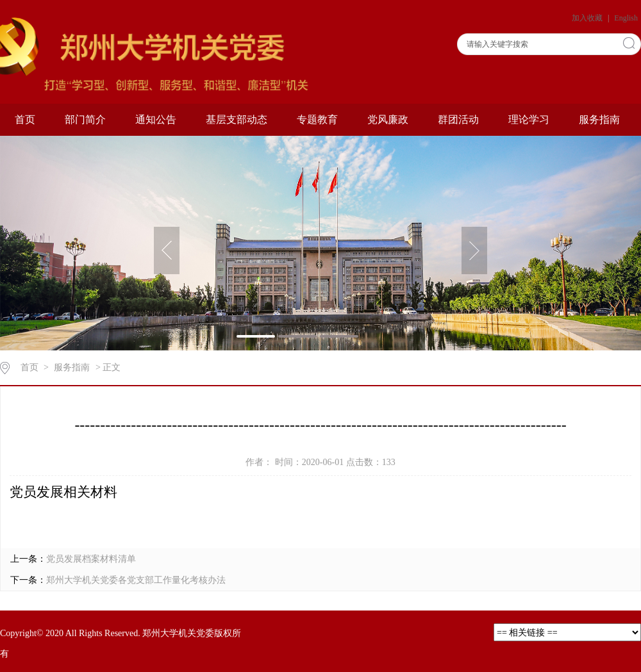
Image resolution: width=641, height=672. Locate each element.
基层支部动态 (237, 119)
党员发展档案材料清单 (91, 559)
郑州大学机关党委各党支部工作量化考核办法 (136, 580)
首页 (25, 119)
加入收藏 (588, 18)
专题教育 (317, 119)
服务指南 (599, 119)
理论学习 (529, 119)
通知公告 (156, 119)
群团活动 (458, 119)
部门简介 (85, 119)
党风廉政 (388, 119)
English (626, 18)
